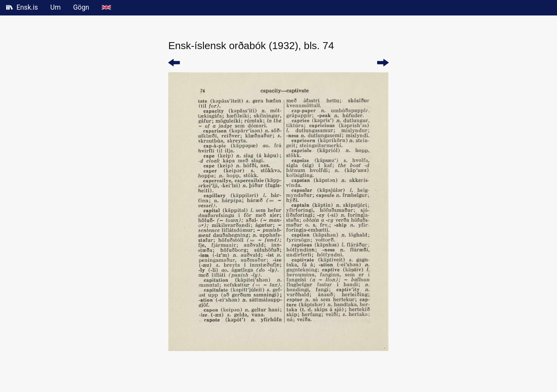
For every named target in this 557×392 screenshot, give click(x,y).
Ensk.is (22, 7)
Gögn (81, 7)
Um (56, 7)
